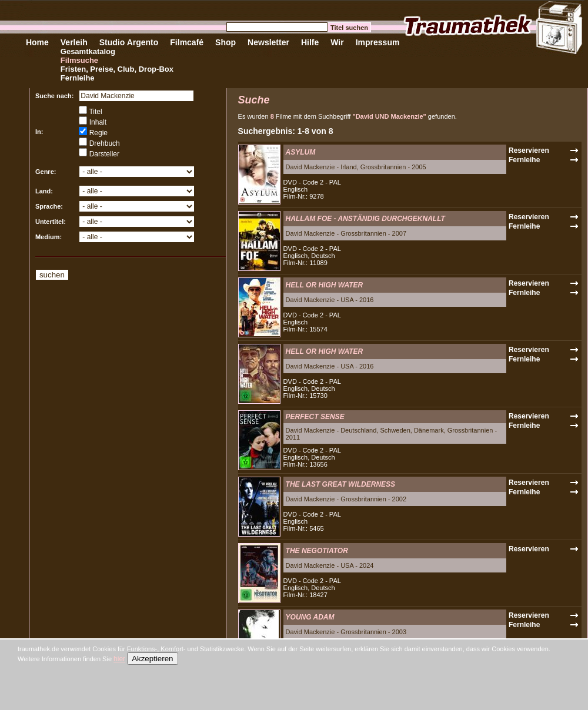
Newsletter (268, 42)
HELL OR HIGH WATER (325, 285)
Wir (337, 42)
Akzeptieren (152, 659)
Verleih (74, 42)
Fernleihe (78, 78)
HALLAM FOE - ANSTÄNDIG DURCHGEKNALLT (365, 219)
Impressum (378, 42)
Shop (225, 42)
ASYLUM (301, 152)
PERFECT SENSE (315, 417)
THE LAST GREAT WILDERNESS (340, 484)
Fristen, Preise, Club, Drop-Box (117, 69)
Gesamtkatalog (88, 51)
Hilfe (310, 42)
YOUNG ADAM (310, 617)
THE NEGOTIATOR (317, 551)
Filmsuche (79, 60)
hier (119, 659)
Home (37, 42)
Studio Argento (129, 42)
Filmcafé (187, 42)
